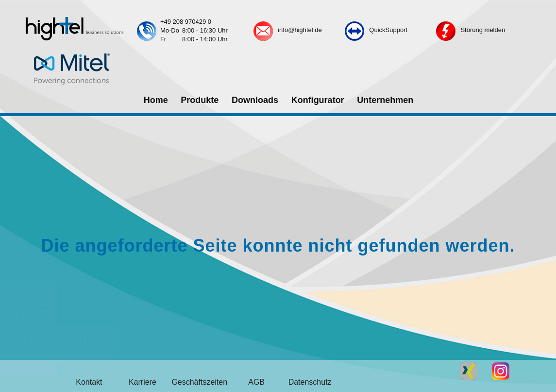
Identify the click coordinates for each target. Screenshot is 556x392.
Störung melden (483, 30)
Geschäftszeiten (199, 382)
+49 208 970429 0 (186, 22)
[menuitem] (155, 101)
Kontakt (89, 382)
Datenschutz (310, 382)
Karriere (143, 382)
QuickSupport (388, 30)
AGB (256, 382)
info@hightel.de (300, 30)
